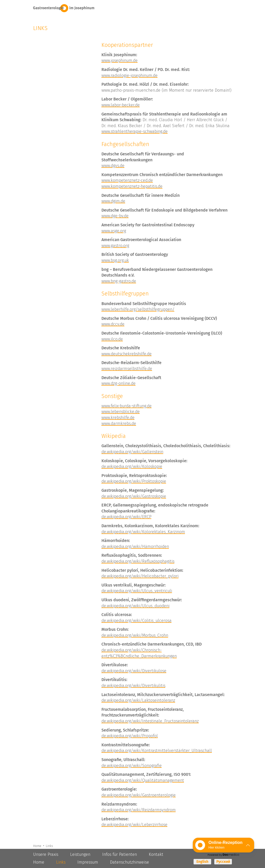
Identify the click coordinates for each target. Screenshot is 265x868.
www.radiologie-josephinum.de (130, 75)
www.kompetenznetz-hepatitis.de (132, 186)
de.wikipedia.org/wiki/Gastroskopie (134, 496)
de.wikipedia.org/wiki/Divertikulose (134, 671)
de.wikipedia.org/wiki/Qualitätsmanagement (143, 780)
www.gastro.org (115, 246)
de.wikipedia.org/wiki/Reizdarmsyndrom (139, 810)
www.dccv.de (113, 324)
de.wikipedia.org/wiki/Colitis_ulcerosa (137, 621)
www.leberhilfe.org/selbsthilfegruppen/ (138, 309)
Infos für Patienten (120, 854)
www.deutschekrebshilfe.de (127, 354)
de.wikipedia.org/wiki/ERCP (126, 517)
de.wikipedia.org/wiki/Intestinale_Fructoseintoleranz (150, 721)
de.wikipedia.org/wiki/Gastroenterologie (139, 795)
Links (49, 846)
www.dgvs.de (113, 166)
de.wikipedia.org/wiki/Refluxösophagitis (138, 561)
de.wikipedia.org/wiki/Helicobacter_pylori (140, 576)
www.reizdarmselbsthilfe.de (127, 369)
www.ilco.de (112, 339)
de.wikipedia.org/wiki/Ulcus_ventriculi (137, 591)
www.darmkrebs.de (119, 424)
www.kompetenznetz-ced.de (127, 180)
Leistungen (80, 854)
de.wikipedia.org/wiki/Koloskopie (132, 466)
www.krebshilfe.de (118, 418)
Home (38, 846)
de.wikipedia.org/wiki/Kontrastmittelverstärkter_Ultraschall (157, 751)
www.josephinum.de (120, 60)
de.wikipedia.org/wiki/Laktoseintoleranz (138, 700)
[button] (223, 845)
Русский (223, 862)
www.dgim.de (113, 201)
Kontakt (156, 854)
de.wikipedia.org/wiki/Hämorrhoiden (135, 547)
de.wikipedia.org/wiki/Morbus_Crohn (135, 635)
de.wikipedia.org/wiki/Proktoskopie (134, 481)
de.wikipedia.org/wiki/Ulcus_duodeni (135, 606)
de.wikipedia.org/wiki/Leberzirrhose (134, 825)
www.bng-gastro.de (119, 281)
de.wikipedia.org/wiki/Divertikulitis (133, 686)
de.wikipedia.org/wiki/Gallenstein (132, 452)
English (202, 862)
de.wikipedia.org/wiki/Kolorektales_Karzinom (143, 532)
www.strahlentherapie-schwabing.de (135, 131)
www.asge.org (114, 231)
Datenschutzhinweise (130, 862)
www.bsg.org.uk (115, 260)
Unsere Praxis (46, 854)
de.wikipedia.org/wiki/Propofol (130, 736)
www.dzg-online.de (119, 383)
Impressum (88, 862)
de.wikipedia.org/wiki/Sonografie (132, 766)
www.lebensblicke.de (121, 412)
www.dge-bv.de (115, 216)
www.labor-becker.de (121, 105)
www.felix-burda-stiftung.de (127, 406)
